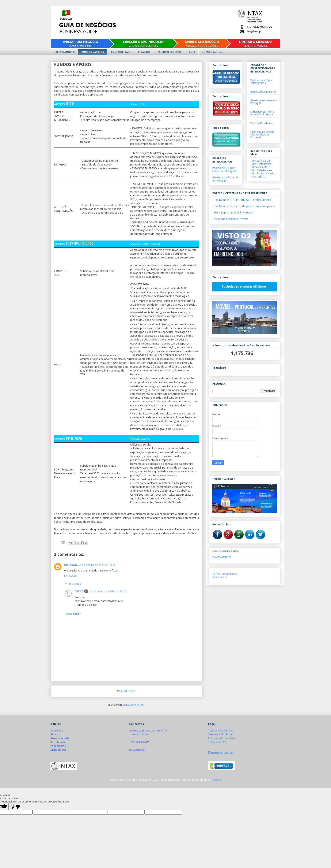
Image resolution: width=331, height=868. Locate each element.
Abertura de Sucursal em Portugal (225, 179)
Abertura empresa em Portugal (264, 102)
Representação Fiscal (263, 92)
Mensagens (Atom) (134, 705)
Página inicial (127, 691)
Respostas (75, 584)
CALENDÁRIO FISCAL (170, 52)
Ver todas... (259, 177)
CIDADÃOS (144, 52)
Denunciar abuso (221, 753)
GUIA (192, 52)
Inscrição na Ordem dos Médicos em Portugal (262, 135)
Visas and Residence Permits (231, 219)
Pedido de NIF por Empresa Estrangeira (225, 169)
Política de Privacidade (222, 738)
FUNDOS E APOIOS (93, 52)
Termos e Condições (221, 731)
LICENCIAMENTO (65, 52)
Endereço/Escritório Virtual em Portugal (262, 113)
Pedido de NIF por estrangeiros (262, 82)
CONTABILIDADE (121, 52)
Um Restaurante (262, 164)
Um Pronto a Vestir (263, 173)
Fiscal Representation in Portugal (234, 213)
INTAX (79, 591)
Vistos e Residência (262, 123)
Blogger (217, 780)
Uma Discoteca (261, 167)
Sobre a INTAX (217, 742)
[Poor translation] (15, 807)
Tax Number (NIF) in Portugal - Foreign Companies (245, 206)
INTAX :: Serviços (212, 52)
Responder (71, 576)
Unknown (71, 565)
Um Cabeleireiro (262, 170)
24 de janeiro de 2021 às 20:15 (108, 591)
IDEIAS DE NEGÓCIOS (226, 551)
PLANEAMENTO (222, 557)
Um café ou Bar (261, 161)
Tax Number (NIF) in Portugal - (242, 200)
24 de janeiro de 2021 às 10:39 (96, 565)
